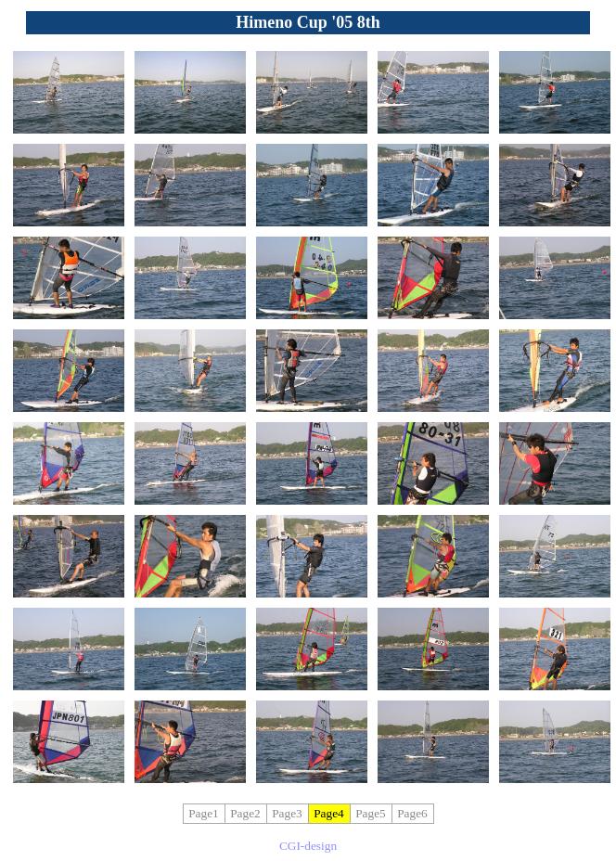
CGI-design (308, 846)
